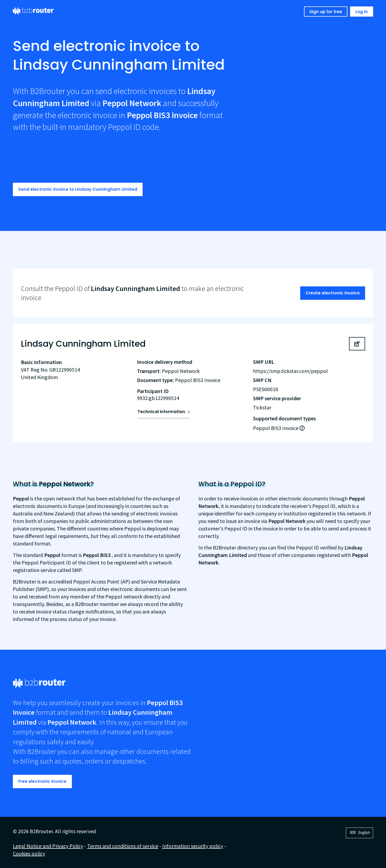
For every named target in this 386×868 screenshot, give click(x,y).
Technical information (161, 412)
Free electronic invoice (42, 781)
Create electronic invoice (333, 293)
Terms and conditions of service (123, 846)
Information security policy (193, 846)
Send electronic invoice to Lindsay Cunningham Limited (78, 189)
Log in (362, 12)
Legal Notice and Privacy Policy (48, 846)
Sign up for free (326, 12)
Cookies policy (29, 853)
